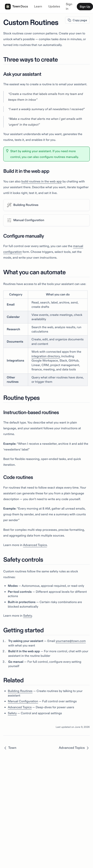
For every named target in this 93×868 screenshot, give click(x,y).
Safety (28, 616)
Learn (38, 6)
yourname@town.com (71, 641)
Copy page (77, 20)
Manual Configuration (23, 701)
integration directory (46, 356)
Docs (24, 6)
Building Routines (20, 691)
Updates (54, 6)
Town (10, 7)
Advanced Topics (35, 545)
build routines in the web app (42, 181)
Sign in (69, 7)
